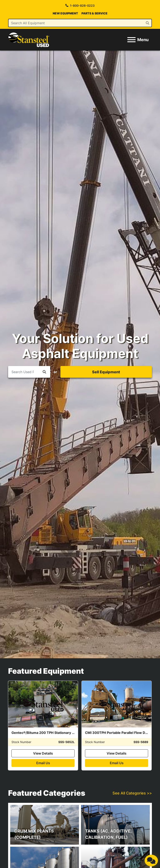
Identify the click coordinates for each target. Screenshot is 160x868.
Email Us (43, 763)
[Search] (80, 23)
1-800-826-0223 (82, 6)
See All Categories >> (132, 793)
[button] (44, 372)
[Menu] (131, 40)
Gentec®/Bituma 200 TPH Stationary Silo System (51, 733)
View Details (43, 753)
